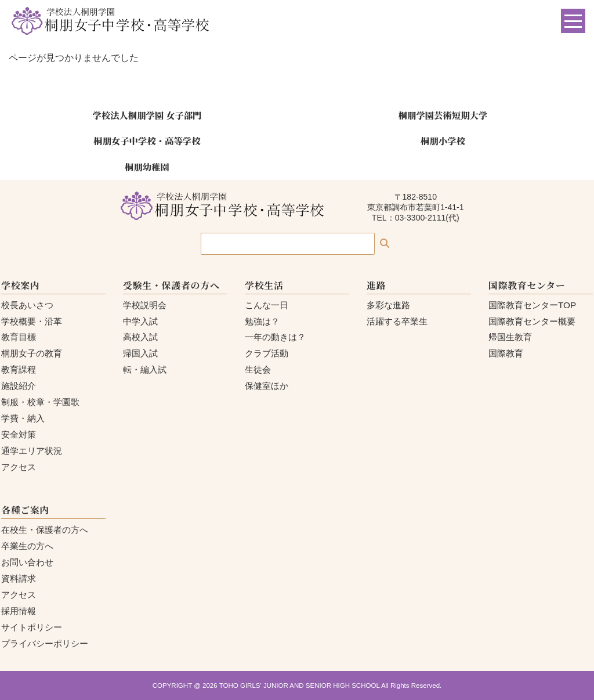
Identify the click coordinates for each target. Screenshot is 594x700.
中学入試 (140, 321)
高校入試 (140, 337)
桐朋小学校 (443, 140)
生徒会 (258, 369)
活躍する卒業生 (397, 321)
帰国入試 (140, 353)
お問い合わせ (27, 562)
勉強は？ (262, 321)
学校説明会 (145, 305)
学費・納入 (23, 418)
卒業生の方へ (27, 546)
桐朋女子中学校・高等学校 (147, 140)
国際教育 (506, 353)
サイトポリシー (32, 627)
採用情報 (19, 611)
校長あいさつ (27, 305)
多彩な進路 (388, 305)
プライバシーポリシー (45, 643)
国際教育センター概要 (532, 321)
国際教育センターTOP (532, 305)
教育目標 (19, 337)
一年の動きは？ (275, 337)
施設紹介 (19, 386)
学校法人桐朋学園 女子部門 (147, 115)
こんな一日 (267, 305)
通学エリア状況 (32, 451)
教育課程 (19, 369)
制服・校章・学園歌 (40, 402)
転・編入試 (145, 369)
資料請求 (19, 578)
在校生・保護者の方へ (45, 530)
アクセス (19, 467)
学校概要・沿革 (32, 321)
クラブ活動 (267, 353)
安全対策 (19, 434)
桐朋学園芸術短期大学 (443, 115)
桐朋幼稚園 (147, 167)
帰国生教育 (510, 337)
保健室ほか (267, 386)
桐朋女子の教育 (32, 353)
